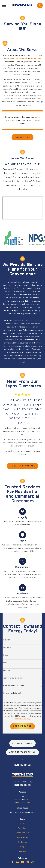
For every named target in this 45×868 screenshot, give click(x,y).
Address (6, 670)
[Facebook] (13, 862)
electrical (20, 59)
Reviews (22, 851)
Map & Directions (22, 803)
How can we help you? (12, 693)
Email (5, 663)
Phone (6, 655)
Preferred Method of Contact (14, 685)
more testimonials (22, 466)
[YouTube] (22, 862)
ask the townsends (22, 752)
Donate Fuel (22, 837)
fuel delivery (35, 59)
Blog (22, 847)
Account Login (22, 743)
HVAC (12, 59)
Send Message (22, 726)
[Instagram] (27, 862)
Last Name (7, 647)
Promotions (22, 828)
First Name (7, 640)
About (22, 823)
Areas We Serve (22, 833)
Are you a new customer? (13, 678)
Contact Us (22, 137)
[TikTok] (32, 862)
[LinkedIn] (18, 862)
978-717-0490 (22, 765)
